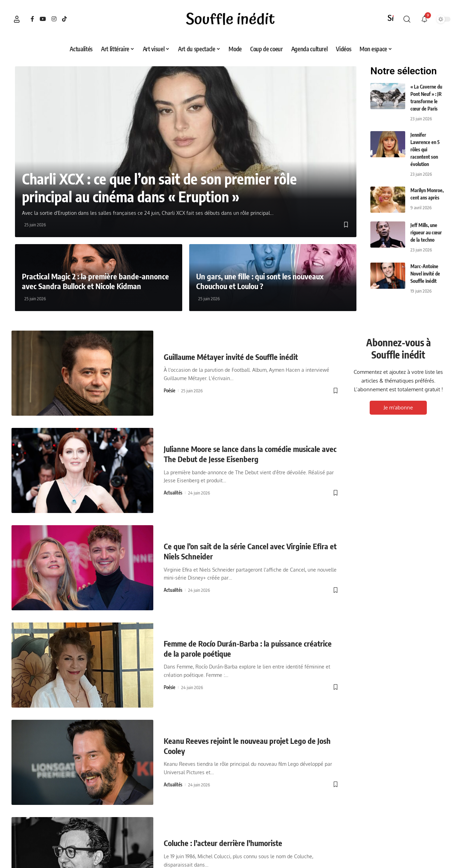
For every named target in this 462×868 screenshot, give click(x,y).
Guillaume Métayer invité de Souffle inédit (231, 357)
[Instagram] (54, 19)
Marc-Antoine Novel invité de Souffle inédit (425, 274)
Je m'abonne (398, 407)
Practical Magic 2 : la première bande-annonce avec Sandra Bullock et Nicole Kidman (95, 281)
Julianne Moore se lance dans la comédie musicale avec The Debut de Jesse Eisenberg (250, 454)
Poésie (170, 391)
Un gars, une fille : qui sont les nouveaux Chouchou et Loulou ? (260, 281)
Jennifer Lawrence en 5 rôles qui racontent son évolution (425, 149)
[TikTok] (64, 19)
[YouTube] (43, 19)
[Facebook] (32, 19)
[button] (17, 19)
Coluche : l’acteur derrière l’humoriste (223, 843)
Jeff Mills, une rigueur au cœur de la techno (426, 232)
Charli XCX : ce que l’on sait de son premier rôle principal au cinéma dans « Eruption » (159, 188)
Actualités (173, 493)
